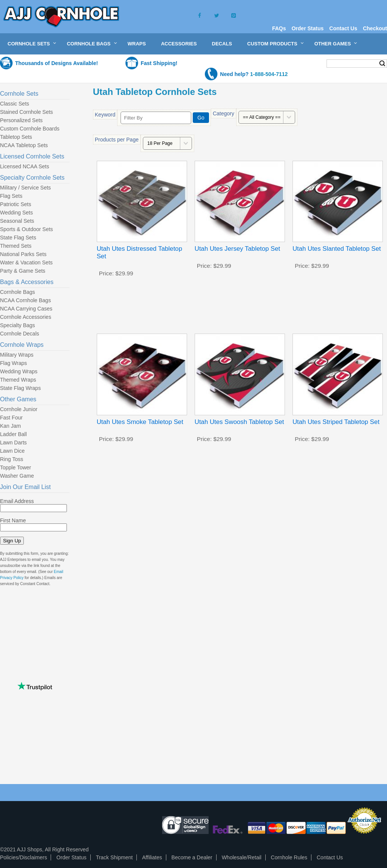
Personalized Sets (21, 120)
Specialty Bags (18, 325)
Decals (222, 44)
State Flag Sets (18, 238)
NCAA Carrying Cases (26, 309)
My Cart (306, 63)
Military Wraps (17, 355)
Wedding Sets (16, 213)
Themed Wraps (18, 380)
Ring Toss (12, 459)
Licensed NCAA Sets (25, 166)
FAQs (279, 28)
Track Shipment (115, 857)
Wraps (137, 44)
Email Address (17, 501)
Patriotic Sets (15, 204)
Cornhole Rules (289, 857)
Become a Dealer (192, 857)
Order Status (307, 28)
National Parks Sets (23, 254)
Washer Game (17, 476)
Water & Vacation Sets (26, 262)
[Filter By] (156, 118)
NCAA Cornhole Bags (26, 300)
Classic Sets (15, 104)
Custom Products (272, 44)
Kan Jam (10, 426)
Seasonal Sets (17, 221)
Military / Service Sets (26, 188)
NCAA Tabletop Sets (24, 145)
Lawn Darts (13, 443)
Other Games (333, 44)
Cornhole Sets (29, 44)
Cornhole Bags (89, 44)
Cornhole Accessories (26, 317)
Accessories (179, 44)
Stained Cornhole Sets (26, 112)
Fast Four (11, 418)
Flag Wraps (13, 363)
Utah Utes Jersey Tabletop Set (237, 249)
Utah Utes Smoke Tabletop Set (140, 422)
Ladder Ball (13, 434)
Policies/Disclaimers (23, 857)
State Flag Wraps (20, 388)
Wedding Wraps (19, 371)
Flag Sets (11, 196)
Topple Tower (15, 467)
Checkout (375, 28)
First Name (13, 520)
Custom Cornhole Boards (30, 129)
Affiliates (152, 857)
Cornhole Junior (19, 409)
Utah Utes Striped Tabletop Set (336, 422)
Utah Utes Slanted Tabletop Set (337, 249)
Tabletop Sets (16, 137)
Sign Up (12, 541)
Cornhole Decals (20, 334)
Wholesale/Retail (242, 857)
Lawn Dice (12, 451)
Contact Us (343, 28)
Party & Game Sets (23, 271)
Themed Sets (16, 246)
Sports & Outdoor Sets (26, 229)
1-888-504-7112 (269, 74)
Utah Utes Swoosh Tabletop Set (239, 422)
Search (382, 64)
